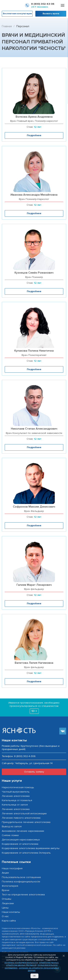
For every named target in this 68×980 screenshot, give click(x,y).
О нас (5, 916)
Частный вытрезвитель (16, 792)
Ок (34, 976)
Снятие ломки (10, 835)
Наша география (12, 868)
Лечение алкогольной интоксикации (24, 813)
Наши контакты (11, 912)
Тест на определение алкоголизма (23, 895)
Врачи (6, 890)
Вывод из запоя (12, 826)
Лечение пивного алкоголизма (21, 818)
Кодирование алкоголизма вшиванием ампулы (31, 848)
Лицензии (8, 903)
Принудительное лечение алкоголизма (26, 822)
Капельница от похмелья (17, 800)
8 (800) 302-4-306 (25, 756)
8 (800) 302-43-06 (43, 4)
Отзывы (7, 899)
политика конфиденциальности (21, 963)
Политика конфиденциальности (21, 882)
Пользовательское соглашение (21, 877)
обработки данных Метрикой (21, 965)
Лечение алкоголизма (16, 796)
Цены (5, 908)
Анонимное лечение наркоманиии (23, 831)
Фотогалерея (10, 886)
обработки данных (49, 963)
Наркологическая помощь (18, 787)
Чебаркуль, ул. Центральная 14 (34, 763)
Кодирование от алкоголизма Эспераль (26, 853)
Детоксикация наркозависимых (21, 840)
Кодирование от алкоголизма (20, 844)
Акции (5, 873)
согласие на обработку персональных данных (39, 969)
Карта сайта (9, 921)
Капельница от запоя (15, 805)
